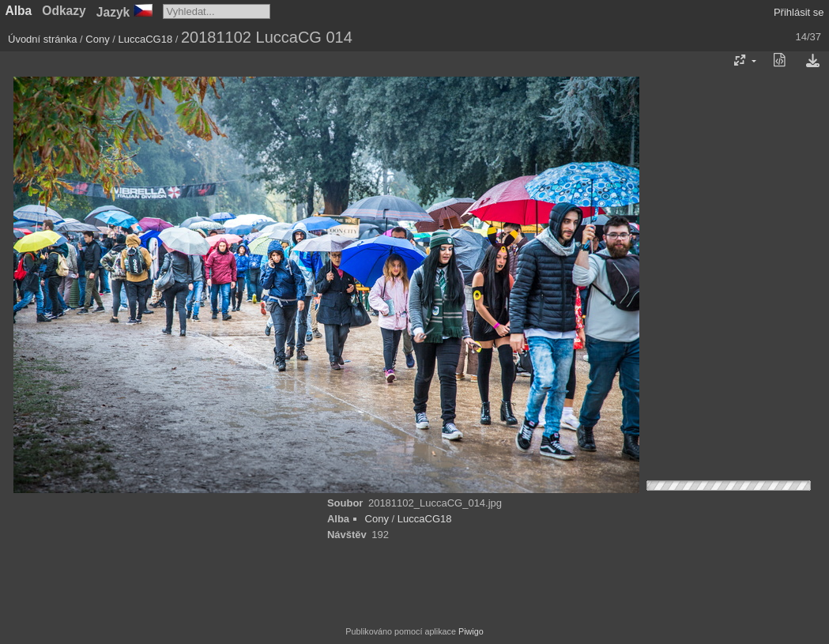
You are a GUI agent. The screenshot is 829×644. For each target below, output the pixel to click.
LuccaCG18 (145, 39)
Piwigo (471, 631)
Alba (19, 11)
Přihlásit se (799, 12)
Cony (97, 39)
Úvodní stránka (42, 39)
